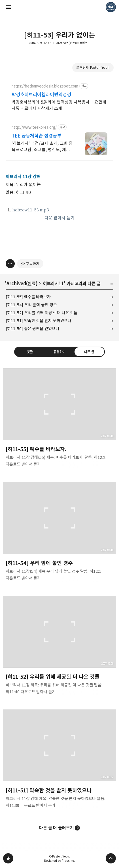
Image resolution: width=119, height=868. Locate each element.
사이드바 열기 (8, 7)
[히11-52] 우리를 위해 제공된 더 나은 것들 (42, 313)
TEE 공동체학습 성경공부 (36, 136)
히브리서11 (53, 284)
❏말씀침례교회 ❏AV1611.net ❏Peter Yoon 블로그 (8, 858)
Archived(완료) (22, 284)
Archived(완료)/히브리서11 (74, 43)
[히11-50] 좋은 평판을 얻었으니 (32, 329)
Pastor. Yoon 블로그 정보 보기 (111, 7)
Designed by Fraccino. (59, 861)
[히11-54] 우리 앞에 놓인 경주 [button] (59, 533)
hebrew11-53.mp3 (30, 210)
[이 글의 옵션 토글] (10, 264)
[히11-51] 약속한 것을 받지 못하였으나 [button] (59, 761)
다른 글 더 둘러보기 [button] (57, 828)
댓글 (30, 352)
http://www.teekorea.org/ (34, 127)
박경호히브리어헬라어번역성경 (41, 95)
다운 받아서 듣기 (59, 218)
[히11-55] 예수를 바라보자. (29, 297)
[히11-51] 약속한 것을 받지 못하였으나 (39, 321)
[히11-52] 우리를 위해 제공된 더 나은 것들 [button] (59, 647)
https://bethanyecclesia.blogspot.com (45, 86)
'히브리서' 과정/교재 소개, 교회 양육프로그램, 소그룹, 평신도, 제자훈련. (42, 147)
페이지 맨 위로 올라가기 (111, 858)
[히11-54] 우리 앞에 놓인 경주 (31, 305)
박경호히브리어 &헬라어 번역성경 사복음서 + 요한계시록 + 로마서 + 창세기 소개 (59, 105)
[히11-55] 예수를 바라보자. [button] (59, 419)
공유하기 (59, 352)
